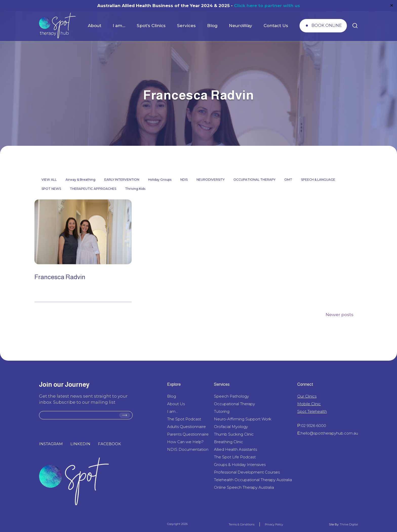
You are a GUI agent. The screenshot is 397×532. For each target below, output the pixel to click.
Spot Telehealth (312, 411)
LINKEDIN (80, 444)
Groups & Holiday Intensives (240, 465)
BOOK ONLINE (327, 25)
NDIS (184, 180)
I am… (119, 26)
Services (186, 26)
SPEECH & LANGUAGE (318, 180)
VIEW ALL (49, 180)
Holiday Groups (160, 180)
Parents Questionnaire (188, 434)
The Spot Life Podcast (235, 457)
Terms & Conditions (242, 524)
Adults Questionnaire (186, 427)
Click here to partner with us (267, 6)
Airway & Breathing (81, 180)
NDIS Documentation (188, 449)
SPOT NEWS (51, 189)
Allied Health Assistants (235, 449)
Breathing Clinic (229, 442)
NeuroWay (241, 26)
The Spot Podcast (184, 419)
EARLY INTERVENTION (122, 180)
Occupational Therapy (234, 404)
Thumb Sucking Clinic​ (234, 434)
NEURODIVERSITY (211, 180)
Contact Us (276, 26)
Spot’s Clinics (151, 26)
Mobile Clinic (309, 404)
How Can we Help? (185, 442)
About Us (176, 404)
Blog (212, 26)
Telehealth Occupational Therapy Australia (253, 480)
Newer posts (340, 315)
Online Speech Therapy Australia (244, 487)
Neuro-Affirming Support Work (243, 419)
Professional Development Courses (247, 472)
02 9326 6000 (314, 426)
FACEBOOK (110, 444)
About (95, 26)
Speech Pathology (231, 396)
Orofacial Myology (231, 427)
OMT (288, 180)
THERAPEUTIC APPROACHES (93, 189)
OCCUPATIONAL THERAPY (254, 180)
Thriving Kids (135, 189)
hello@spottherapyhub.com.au (329, 433)
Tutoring (222, 411)
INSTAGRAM (51, 444)
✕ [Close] (392, 5)
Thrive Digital (349, 524)
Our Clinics (307, 396)
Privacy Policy (274, 524)
